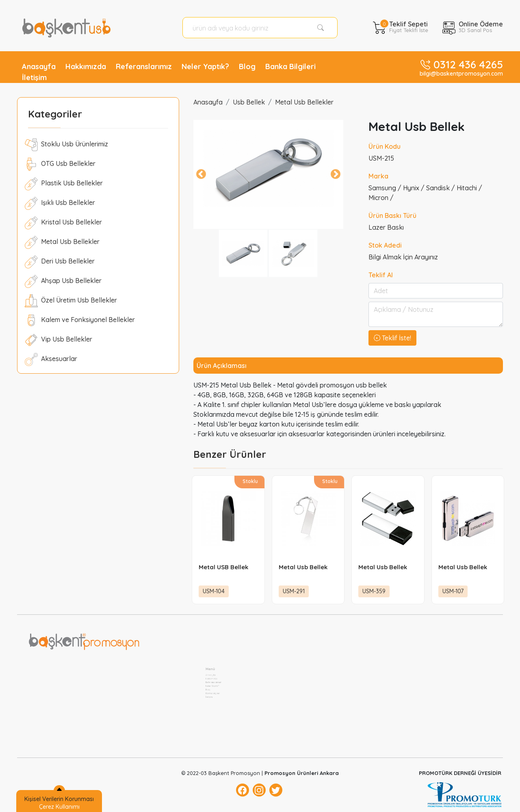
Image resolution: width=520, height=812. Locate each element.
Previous (201, 174)
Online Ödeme (481, 26)
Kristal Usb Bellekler (63, 223)
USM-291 (294, 591)
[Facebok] (243, 790)
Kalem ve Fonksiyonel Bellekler (80, 320)
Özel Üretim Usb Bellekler (71, 301)
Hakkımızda (86, 66)
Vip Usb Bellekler (58, 340)
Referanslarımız (144, 66)
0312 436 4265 (468, 64)
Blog (247, 66)
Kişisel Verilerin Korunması (59, 799)
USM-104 (214, 591)
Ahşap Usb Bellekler (63, 281)
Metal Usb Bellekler (62, 242)
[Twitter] (276, 790)
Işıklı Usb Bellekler (60, 203)
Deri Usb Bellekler (60, 262)
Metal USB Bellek (223, 567)
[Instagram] (259, 790)
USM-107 (453, 591)
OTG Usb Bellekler (60, 164)
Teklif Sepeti (409, 26)
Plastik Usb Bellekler (64, 184)
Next (336, 174)
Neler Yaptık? (205, 66)
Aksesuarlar (51, 359)
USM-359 (374, 591)
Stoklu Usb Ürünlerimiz (66, 145)
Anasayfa (39, 66)
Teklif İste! (392, 338)
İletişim (34, 77)
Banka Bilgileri (290, 66)
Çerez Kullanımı (59, 807)
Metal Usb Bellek (303, 567)
